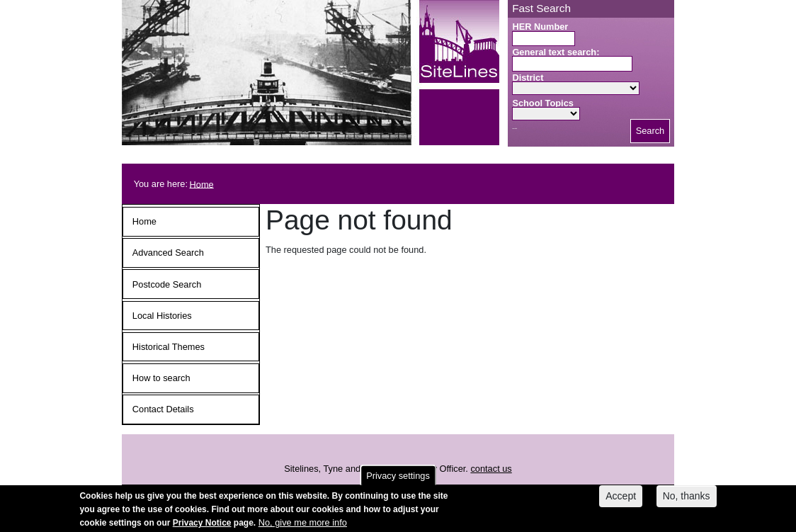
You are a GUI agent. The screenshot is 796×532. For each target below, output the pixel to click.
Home (202, 184)
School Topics (543, 103)
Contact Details (163, 409)
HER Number (540, 27)
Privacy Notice (202, 525)
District (528, 78)
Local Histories (162, 316)
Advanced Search (168, 253)
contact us (491, 469)
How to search (161, 378)
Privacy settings (398, 478)
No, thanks (687, 498)
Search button (514, 129)
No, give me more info (303, 525)
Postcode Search (167, 284)
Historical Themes (169, 347)
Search (650, 131)
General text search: (556, 52)
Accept (621, 498)
